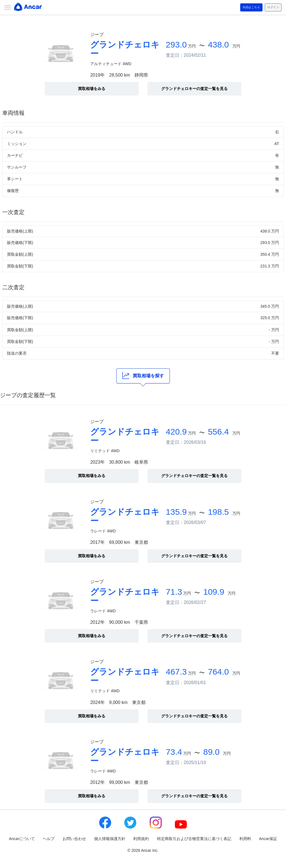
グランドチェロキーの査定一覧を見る (194, 89)
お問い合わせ (74, 839)
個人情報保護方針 (110, 839)
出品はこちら (243, 8)
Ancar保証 (268, 839)
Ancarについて (22, 839)
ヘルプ (49, 839)
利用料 (245, 839)
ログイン (271, 8)
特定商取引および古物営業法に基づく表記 (194, 839)
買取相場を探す (143, 375)
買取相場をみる (92, 89)
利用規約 (141, 839)
